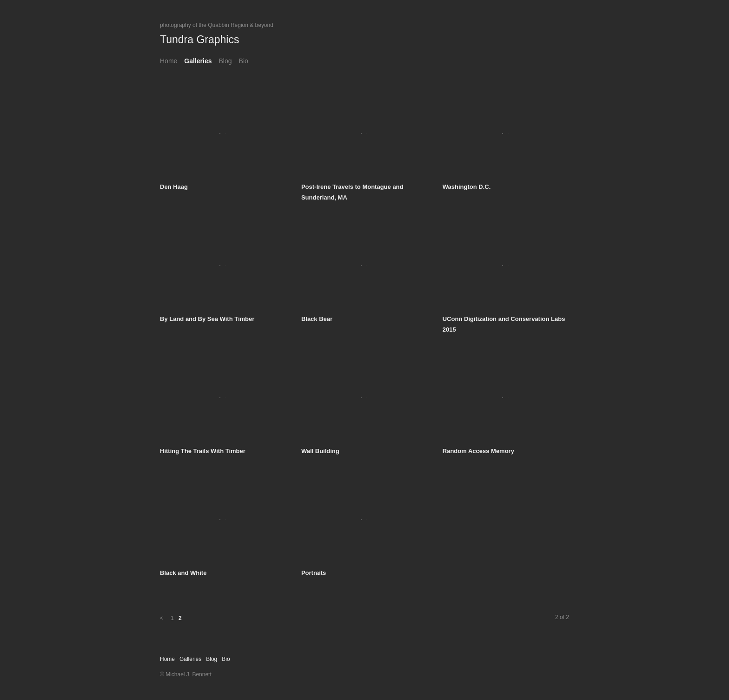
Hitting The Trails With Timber (203, 451)
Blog (225, 61)
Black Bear (317, 319)
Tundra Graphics (199, 40)
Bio (244, 61)
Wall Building (320, 451)
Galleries (198, 61)
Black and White (183, 573)
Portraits (314, 573)
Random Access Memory (478, 451)
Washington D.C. (467, 187)
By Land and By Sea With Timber (207, 319)
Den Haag (174, 187)
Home (169, 61)
